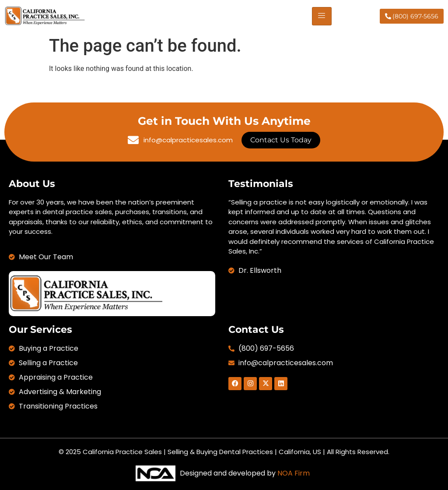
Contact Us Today (281, 140)
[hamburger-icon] (322, 16)
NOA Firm (294, 473)
